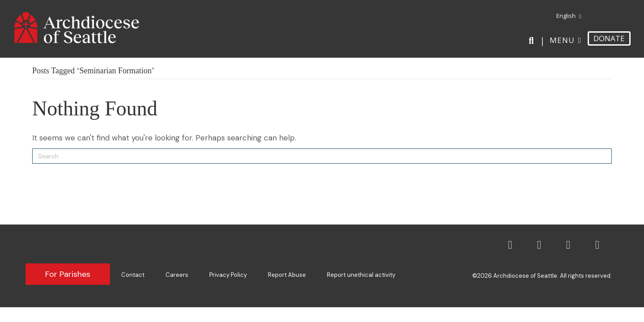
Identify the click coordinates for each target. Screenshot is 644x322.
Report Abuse (287, 275)
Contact (133, 275)
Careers (177, 275)
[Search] (533, 41)
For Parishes (68, 274)
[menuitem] (566, 16)
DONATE (609, 38)
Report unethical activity (361, 275)
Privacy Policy (228, 275)
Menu (562, 40)
